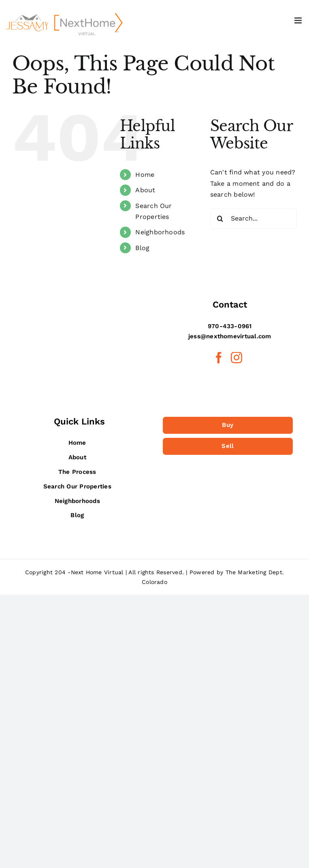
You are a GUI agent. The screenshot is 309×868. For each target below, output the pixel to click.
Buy (228, 425)
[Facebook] (219, 358)
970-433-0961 (230, 326)
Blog (142, 248)
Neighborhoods (160, 232)
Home (145, 175)
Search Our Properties (77, 486)
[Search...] (254, 219)
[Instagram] (237, 358)
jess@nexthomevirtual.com (230, 336)
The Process (77, 472)
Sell (228, 446)
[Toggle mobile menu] (299, 20)
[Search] (220, 219)
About (145, 190)
